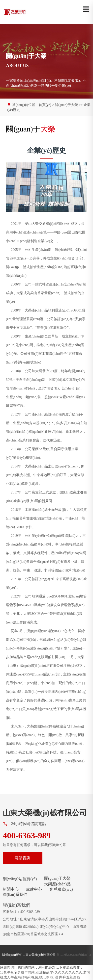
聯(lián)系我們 (15, 894)
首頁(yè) (45, 105)
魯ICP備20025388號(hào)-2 (74, 955)
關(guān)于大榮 (57, 878)
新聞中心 (11, 889)
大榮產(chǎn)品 (57, 884)
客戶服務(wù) (61, 889)
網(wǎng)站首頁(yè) (20, 879)
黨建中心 (34, 889)
